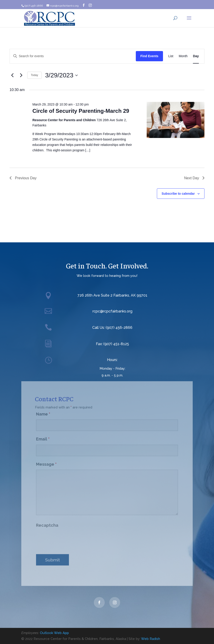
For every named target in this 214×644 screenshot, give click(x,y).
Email (43, 436)
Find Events (149, 56)
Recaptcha (47, 522)
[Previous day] (12, 75)
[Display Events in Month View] (183, 56)
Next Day (194, 178)
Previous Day (23, 178)
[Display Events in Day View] (196, 56)
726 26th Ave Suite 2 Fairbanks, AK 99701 (112, 295)
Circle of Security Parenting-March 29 (81, 111)
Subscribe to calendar (178, 194)
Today (34, 75)
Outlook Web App (54, 633)
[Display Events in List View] (171, 56)
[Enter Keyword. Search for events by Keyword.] (73, 56)
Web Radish (151, 639)
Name (43, 411)
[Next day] (21, 75)
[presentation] (71, 537)
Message (46, 461)
